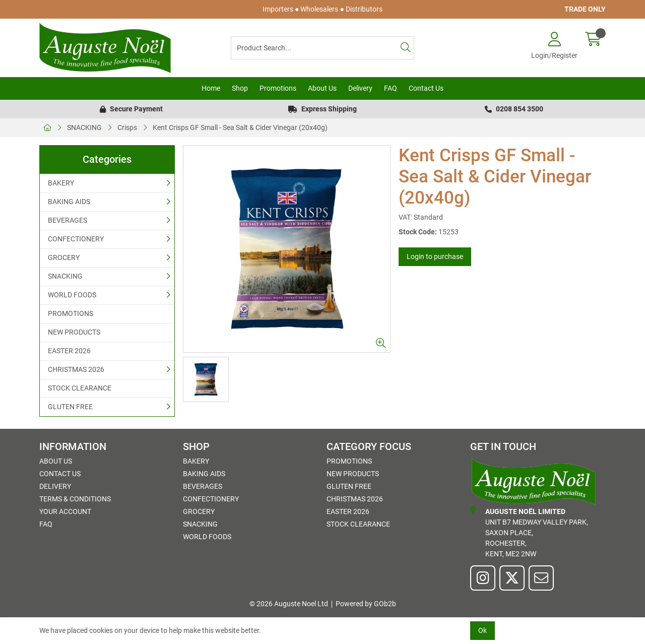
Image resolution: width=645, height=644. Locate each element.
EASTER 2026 (69, 351)
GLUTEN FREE (70, 407)
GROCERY (64, 257)
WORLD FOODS (72, 295)
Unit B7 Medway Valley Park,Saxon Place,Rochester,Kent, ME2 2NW (529, 532)
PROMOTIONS (71, 313)
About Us (322, 88)
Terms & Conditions (75, 499)
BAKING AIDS (69, 202)
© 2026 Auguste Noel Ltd (289, 604)
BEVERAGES (68, 220)
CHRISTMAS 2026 (76, 369)
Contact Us (426, 88)
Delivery (360, 88)
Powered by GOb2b (366, 604)
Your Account (65, 511)
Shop (240, 88)
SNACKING (84, 127)
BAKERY (61, 183)
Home (211, 88)
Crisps (127, 127)
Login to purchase (435, 256)
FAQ (391, 88)
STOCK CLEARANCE (80, 388)
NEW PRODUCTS (74, 332)
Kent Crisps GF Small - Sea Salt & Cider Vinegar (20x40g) (240, 127)
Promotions (278, 88)
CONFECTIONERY (76, 239)
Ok (482, 630)
